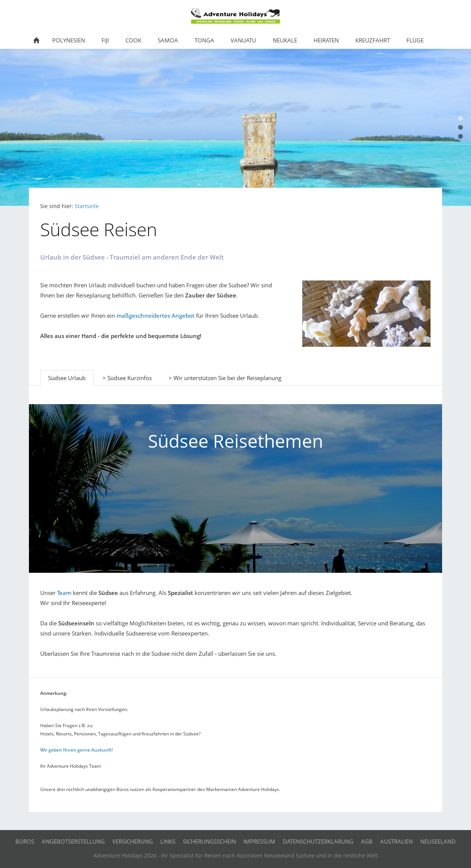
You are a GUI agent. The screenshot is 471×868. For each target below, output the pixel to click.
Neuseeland (438, 841)
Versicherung (133, 841)
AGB (367, 841)
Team (64, 593)
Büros (25, 841)
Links (168, 841)
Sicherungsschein (209, 841)
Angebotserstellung (73, 841)
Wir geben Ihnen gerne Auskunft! (76, 750)
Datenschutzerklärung (318, 841)
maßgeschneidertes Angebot (155, 315)
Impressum (259, 841)
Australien (396, 841)
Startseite (87, 206)
